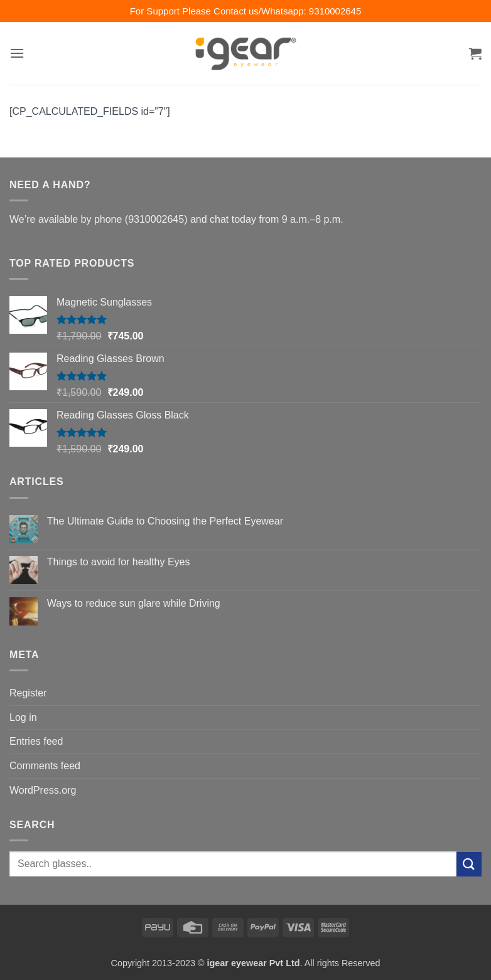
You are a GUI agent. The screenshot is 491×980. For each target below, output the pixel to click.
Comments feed (45, 766)
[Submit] (469, 864)
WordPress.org (43, 790)
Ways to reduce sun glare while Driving (134, 603)
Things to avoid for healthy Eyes (119, 562)
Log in (23, 717)
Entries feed (36, 741)
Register (28, 693)
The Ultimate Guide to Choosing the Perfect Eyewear (165, 521)
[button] (17, 53)
